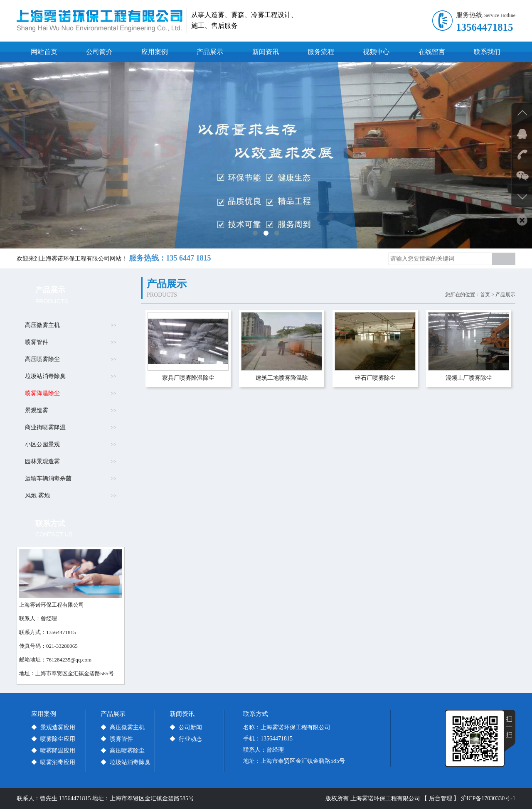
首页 (485, 295)
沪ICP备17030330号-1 (488, 798)
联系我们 (487, 52)
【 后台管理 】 (440, 798)
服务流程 (321, 52)
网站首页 (44, 52)
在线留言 (432, 52)
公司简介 (99, 52)
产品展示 (210, 52)
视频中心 (376, 52)
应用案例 (155, 52)
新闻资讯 (266, 52)
